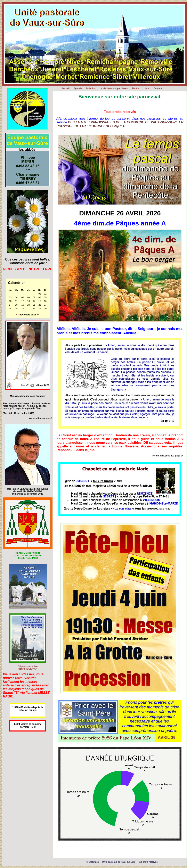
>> (38, 315)
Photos (136, 88)
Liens (147, 88)
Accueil (66, 88)
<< (18, 315)
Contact (158, 88)
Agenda (78, 88)
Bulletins (91, 88)
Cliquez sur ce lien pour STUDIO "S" (28, 668)
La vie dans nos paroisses (114, 88)
